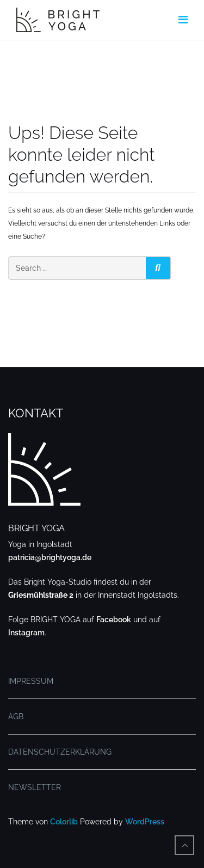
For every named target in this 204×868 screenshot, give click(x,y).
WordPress (145, 822)
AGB (16, 717)
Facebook (114, 620)
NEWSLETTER (35, 787)
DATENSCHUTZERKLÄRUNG (60, 752)
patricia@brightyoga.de (50, 557)
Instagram (26, 633)
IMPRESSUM (31, 681)
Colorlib (64, 822)
